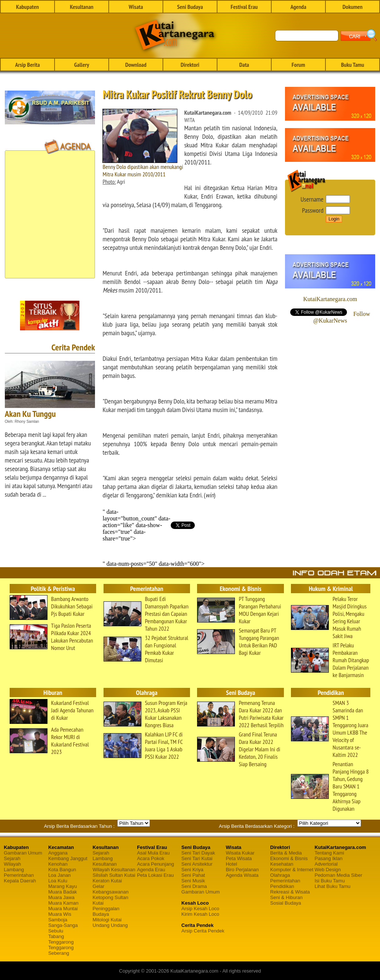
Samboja (58, 920)
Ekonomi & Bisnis (289, 858)
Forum (298, 65)
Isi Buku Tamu (330, 881)
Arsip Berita (28, 65)
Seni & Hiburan (286, 897)
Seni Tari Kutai (197, 858)
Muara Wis (60, 914)
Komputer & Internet (292, 870)
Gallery (82, 65)
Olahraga (280, 875)
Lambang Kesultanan (105, 861)
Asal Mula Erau (153, 853)
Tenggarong (61, 942)
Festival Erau (244, 7)
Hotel (231, 864)
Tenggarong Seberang (61, 950)
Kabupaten (27, 7)
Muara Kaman (63, 903)
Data (244, 65)
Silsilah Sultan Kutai (114, 875)
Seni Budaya (190, 7)
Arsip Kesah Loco (200, 909)
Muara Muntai (63, 909)
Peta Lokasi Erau (155, 875)
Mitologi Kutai (107, 920)
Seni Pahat (193, 875)
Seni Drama (194, 886)
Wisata (136, 7)
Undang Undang (110, 925)
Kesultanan (81, 7)
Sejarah (12, 858)
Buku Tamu (353, 65)
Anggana (58, 853)
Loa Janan (60, 875)
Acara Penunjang (155, 864)
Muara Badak (63, 892)
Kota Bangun (62, 870)
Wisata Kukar (240, 853)
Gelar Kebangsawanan (111, 889)
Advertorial (326, 864)
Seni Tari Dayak (198, 853)
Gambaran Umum (23, 853)
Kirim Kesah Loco (200, 914)
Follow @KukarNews (342, 317)
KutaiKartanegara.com (330, 299)
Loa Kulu (58, 881)
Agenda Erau (151, 870)
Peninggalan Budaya (106, 911)
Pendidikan (282, 886)
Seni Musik (193, 881)
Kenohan (58, 864)
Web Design (328, 870)
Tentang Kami (330, 853)
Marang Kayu (63, 886)
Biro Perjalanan (242, 870)
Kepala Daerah (20, 881)
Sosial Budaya (286, 903)
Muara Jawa (61, 897)
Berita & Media (286, 853)
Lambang (14, 870)
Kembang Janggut (68, 858)
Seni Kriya (192, 870)
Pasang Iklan (329, 858)
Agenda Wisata (242, 875)
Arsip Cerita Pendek (203, 931)
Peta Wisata (239, 858)
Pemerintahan (19, 875)
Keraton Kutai (107, 881)
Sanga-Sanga (63, 925)
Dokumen (353, 7)
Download (136, 65)
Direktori (190, 65)
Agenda (299, 7)
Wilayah (12, 864)
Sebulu (56, 931)
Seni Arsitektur (197, 864)
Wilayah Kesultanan (114, 870)
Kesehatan (282, 864)
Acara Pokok (151, 858)
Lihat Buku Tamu (333, 886)
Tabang (56, 936)
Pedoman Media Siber (339, 875)
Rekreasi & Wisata (290, 892)
